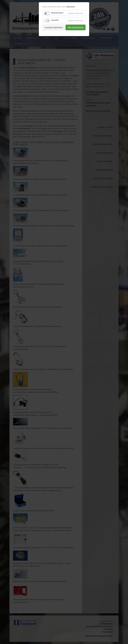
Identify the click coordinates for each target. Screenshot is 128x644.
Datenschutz (71, 7)
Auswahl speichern (54, 27)
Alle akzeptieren (76, 27)
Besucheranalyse (57, 13)
